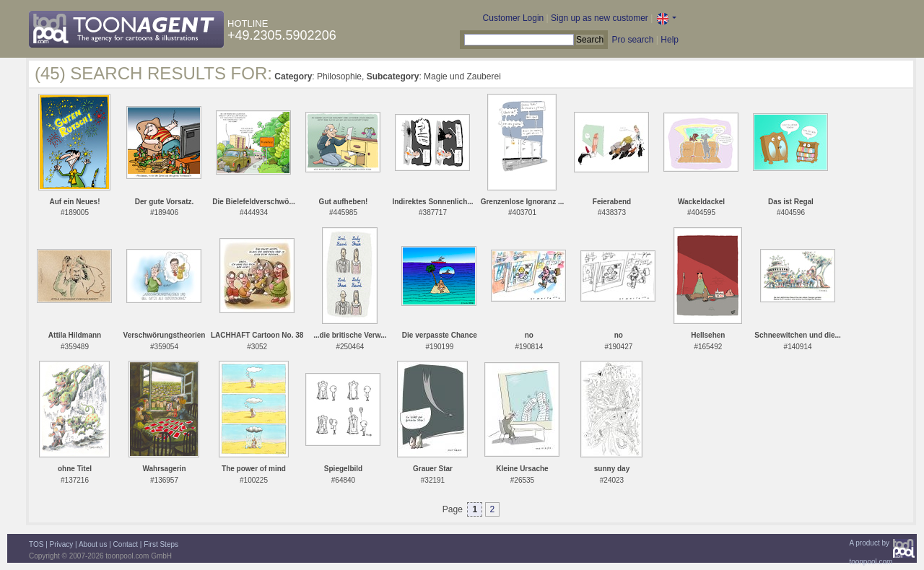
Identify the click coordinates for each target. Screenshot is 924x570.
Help (670, 40)
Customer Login (514, 18)
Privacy (62, 544)
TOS (36, 544)
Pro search (632, 40)
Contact (126, 544)
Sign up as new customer (600, 18)
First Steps (161, 544)
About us (93, 544)
